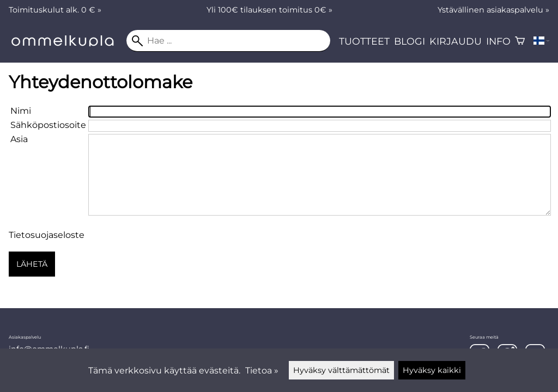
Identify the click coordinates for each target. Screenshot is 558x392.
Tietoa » (262, 370)
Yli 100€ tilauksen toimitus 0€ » (269, 10)
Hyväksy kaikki (432, 370)
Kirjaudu (456, 41)
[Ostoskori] (520, 41)
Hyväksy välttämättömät (341, 370)
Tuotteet (364, 41)
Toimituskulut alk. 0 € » (55, 10)
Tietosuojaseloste (47, 235)
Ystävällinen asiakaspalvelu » (493, 10)
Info (498, 41)
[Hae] (228, 41)
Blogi (410, 41)
